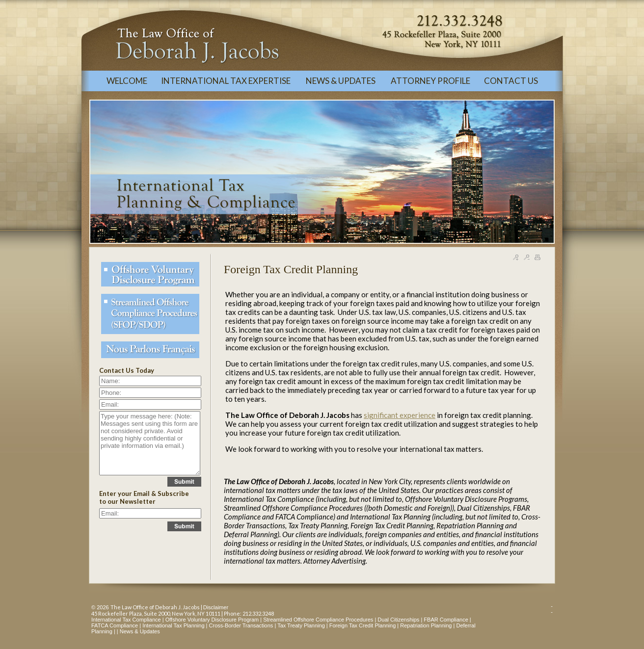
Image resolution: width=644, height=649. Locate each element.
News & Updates (140, 631)
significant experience (400, 415)
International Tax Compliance (126, 620)
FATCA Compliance (115, 625)
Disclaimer (216, 607)
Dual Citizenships (398, 620)
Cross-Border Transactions (241, 625)
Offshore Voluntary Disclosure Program (212, 620)
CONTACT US (511, 81)
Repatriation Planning (426, 625)
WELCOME (127, 81)
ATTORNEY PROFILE (430, 81)
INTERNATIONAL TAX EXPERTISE (227, 81)
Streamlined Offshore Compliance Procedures (318, 620)
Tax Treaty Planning (301, 625)
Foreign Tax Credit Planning (363, 625)
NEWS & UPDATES (341, 81)
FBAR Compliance (446, 620)
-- (552, 609)
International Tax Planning (173, 625)
